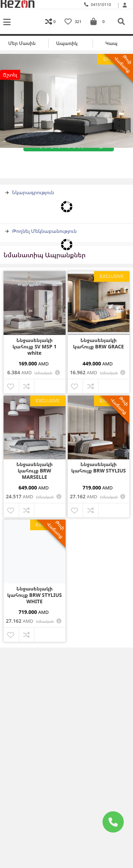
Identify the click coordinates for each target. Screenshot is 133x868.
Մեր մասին (22, 43)
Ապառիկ (67, 43)
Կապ (111, 43)
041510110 (98, 4)
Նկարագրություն (30, 192)
